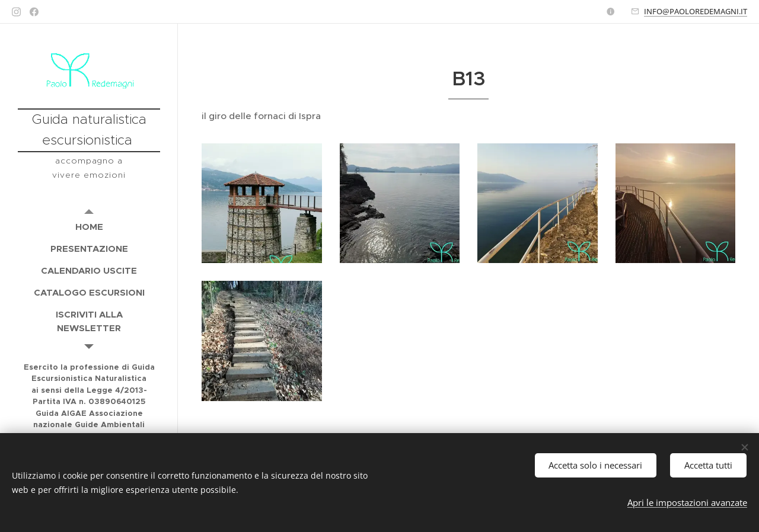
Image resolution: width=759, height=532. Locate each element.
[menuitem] (89, 227)
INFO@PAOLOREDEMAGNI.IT (696, 11)
